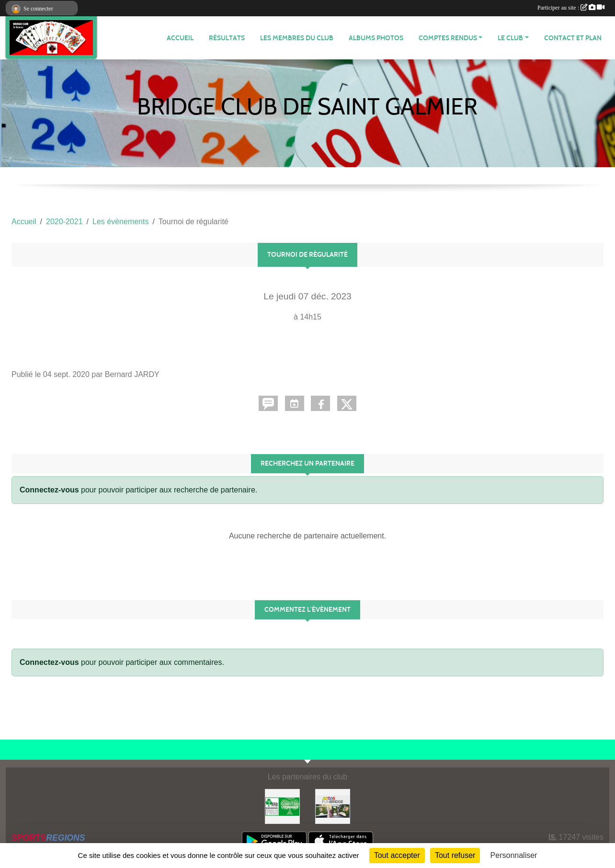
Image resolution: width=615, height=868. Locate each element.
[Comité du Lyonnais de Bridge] (282, 806)
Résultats (227, 38)
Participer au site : (571, 8)
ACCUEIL (180, 38)
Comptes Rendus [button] (448, 38)
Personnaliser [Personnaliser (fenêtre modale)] (514, 855)
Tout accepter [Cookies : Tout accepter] (397, 855)
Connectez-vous (49, 490)
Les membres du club (297, 38)
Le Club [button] (510, 38)
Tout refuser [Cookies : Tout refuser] (455, 855)
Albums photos (376, 38)
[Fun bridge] (333, 806)
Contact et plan (573, 38)
